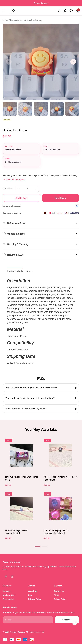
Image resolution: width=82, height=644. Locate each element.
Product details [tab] (15, 271)
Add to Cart (21, 199)
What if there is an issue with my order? (26, 409)
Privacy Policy (35, 599)
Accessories (8, 599)
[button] (59, 11)
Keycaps (14, 20)
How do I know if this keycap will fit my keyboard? (31, 388)
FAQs (56, 595)
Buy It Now (67, 198)
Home (6, 20)
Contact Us (59, 591)
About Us (33, 591)
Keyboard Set (9, 595)
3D (21, 20)
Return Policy (60, 599)
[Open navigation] (5, 11)
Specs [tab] (29, 271)
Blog (30, 595)
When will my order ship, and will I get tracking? (30, 398)
